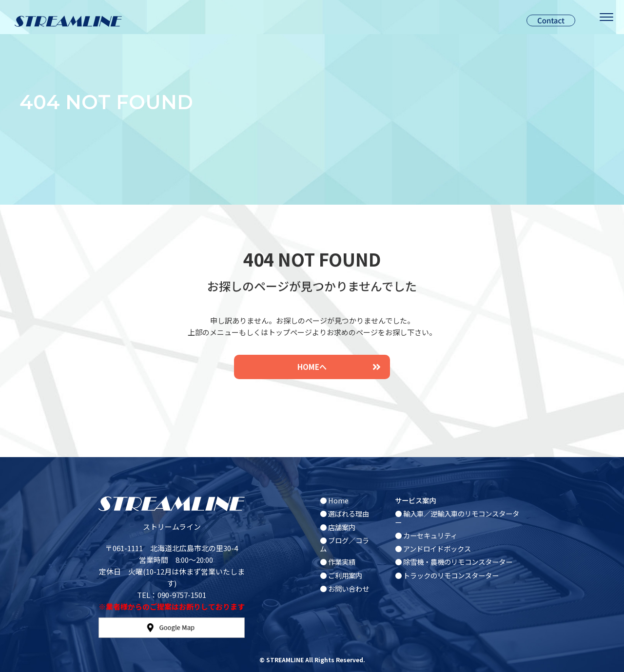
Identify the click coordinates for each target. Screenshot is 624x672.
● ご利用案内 (341, 575)
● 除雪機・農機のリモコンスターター (454, 562)
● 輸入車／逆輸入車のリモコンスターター (457, 518)
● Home (334, 500)
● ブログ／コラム (344, 544)
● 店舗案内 (338, 527)
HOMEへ (339, 367)
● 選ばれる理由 (344, 513)
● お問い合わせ (344, 588)
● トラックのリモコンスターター (447, 575)
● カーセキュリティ (426, 535)
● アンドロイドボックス (433, 548)
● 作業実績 (338, 562)
